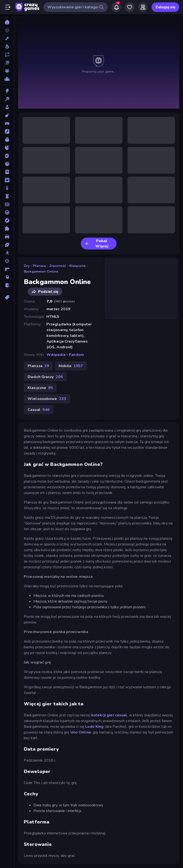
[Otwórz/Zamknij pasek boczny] (8, 7)
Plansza (40, 266)
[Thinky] (7, 277)
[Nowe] (7, 38)
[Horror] (7, 140)
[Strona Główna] (7, 22)
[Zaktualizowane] (7, 55)
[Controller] (7, 123)
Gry (27, 266)
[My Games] (130, 7)
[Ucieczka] (7, 285)
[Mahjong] (7, 172)
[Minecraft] (7, 180)
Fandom (76, 355)
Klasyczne (77, 266)
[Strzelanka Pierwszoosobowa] (7, 269)
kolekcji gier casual (109, 715)
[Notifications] (116, 7)
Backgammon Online (41, 272)
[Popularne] (7, 46)
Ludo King (94, 727)
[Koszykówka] (7, 164)
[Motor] (7, 188)
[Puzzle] (7, 229)
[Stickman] (7, 253)
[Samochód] (7, 237)
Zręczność (58, 266)
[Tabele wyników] (7, 79)
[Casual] (7, 107)
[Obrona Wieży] (7, 196)
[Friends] (143, 7)
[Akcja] (7, 91)
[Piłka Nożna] (7, 204)
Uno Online (81, 732)
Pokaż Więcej (96, 244)
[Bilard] (7, 99)
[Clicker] (7, 115)
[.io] (7, 148)
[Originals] (7, 63)
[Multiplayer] (7, 71)
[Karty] (7, 156)
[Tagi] (7, 297)
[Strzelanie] (7, 261)
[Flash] (7, 131)
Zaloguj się (165, 7)
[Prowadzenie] (7, 212)
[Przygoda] (7, 220)
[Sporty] (7, 245)
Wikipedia (56, 355)
